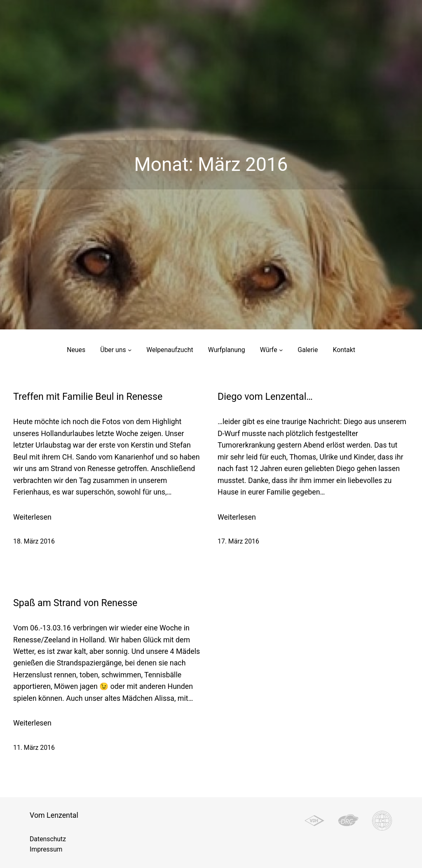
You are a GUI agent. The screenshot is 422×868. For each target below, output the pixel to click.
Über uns (113, 350)
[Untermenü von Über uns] (130, 350)
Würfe (269, 350)
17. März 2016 (238, 541)
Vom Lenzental (54, 815)
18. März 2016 (34, 541)
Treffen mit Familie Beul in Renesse (88, 397)
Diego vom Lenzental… (265, 397)
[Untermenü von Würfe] (281, 350)
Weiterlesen (32, 517)
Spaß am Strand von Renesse (75, 603)
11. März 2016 (34, 748)
